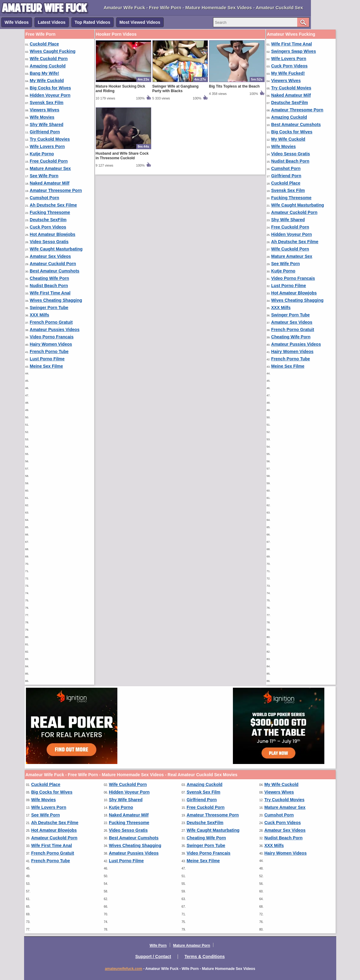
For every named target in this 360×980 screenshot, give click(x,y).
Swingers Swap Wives (294, 51)
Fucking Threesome (50, 212)
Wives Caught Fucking (53, 51)
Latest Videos (52, 22)
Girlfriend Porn (45, 132)
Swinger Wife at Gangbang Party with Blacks (176, 89)
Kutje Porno (42, 154)
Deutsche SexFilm (48, 220)
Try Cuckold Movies (50, 139)
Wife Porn (158, 946)
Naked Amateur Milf (50, 183)
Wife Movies (42, 117)
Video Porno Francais (52, 337)
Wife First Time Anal (50, 293)
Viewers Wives (45, 110)
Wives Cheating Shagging (56, 300)
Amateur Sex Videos (50, 256)
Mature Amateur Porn (192, 946)
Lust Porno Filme (47, 359)
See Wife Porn (44, 176)
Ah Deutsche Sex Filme (53, 205)
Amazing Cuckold (48, 66)
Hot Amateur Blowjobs (53, 234)
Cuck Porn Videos (48, 227)
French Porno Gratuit (51, 322)
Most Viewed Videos (140, 22)
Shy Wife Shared (47, 124)
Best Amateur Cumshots (55, 271)
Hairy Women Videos (51, 344)
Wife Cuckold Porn (49, 59)
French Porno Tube (49, 351)
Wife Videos (17, 22)
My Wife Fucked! (288, 73)
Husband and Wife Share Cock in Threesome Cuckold (122, 156)
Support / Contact (153, 957)
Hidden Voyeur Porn (50, 95)
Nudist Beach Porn (49, 286)
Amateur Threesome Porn (56, 190)
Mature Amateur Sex (50, 168)
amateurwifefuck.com (124, 969)
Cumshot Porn (45, 198)
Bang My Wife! (45, 73)
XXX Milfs (40, 315)
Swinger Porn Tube (49, 308)
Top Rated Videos (93, 22)
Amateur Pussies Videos (55, 330)
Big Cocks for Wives (50, 88)
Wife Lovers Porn (47, 146)
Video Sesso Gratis (49, 242)
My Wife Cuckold (47, 81)
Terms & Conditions (205, 957)
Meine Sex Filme (46, 366)
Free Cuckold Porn (49, 161)
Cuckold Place (45, 44)
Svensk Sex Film (47, 103)
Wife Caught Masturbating (56, 249)
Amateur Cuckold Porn (53, 264)
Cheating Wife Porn (50, 278)
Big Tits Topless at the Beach (234, 86)
